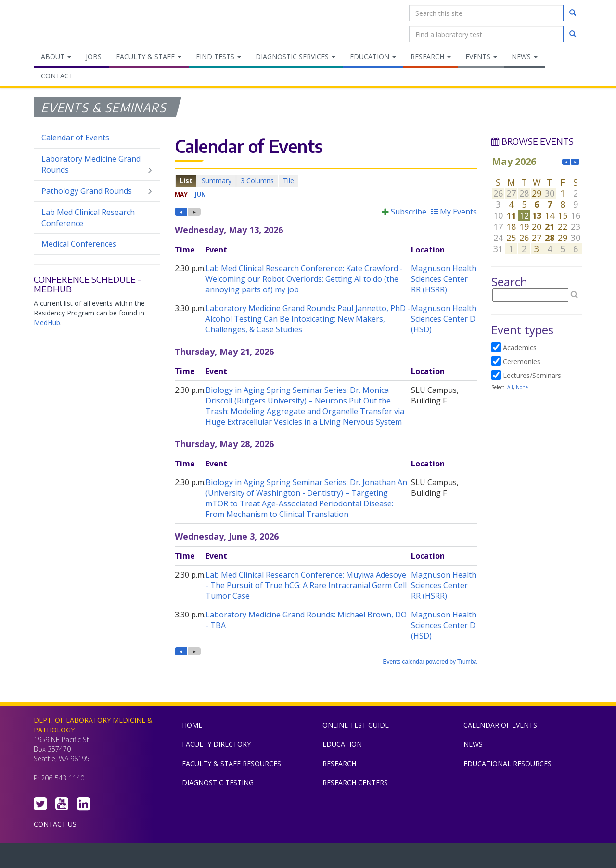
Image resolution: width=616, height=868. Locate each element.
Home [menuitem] (192, 725)
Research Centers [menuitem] (355, 783)
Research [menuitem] (431, 57)
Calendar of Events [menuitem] (75, 138)
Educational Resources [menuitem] (507, 763)
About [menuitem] (56, 57)
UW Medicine (229, 858)
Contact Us (55, 824)
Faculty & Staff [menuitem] (149, 57)
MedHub (47, 322)
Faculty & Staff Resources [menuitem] (231, 763)
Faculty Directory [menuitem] (216, 744)
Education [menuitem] (373, 57)
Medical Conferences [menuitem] (79, 244)
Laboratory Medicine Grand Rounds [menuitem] (97, 164)
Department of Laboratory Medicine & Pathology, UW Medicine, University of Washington (83, 24)
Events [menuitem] (481, 57)
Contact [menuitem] (57, 76)
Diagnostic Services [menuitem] (295, 57)
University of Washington (349, 858)
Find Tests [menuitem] (218, 57)
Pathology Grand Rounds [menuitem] (97, 191)
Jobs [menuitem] (94, 57)
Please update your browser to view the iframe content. (326, 181)
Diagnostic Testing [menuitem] (218, 783)
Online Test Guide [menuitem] (356, 725)
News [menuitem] (525, 57)
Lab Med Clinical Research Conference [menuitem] (88, 218)
